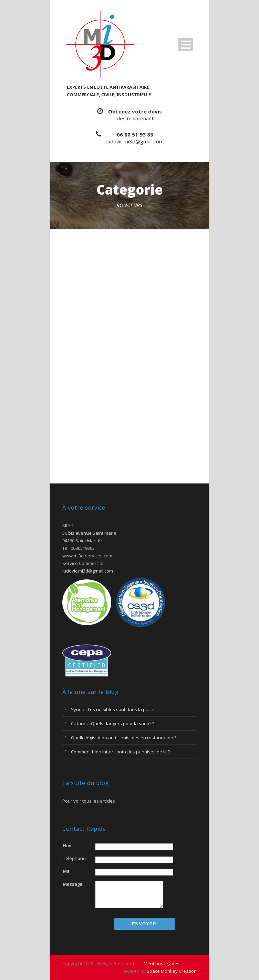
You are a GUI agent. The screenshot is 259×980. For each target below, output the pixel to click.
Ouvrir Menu (186, 45)
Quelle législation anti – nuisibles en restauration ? (124, 738)
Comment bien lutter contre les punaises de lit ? (120, 752)
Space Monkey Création (172, 971)
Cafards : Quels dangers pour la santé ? (112, 723)
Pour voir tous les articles (89, 801)
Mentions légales (162, 963)
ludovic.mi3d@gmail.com (135, 141)
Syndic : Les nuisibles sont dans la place (113, 709)
